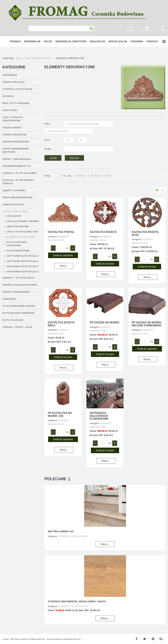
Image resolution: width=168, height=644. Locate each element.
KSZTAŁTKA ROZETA (103, 232)
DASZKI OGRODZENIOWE (16, 142)
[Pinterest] (153, 639)
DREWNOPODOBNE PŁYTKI (17, 166)
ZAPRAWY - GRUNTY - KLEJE (17, 327)
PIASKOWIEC (9, 299)
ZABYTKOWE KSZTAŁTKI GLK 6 (22, 272)
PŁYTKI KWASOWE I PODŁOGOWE (17, 244)
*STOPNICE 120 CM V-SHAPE (17, 89)
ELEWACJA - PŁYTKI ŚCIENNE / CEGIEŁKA (18, 182)
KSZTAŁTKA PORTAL (61, 232)
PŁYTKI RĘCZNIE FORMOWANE (19, 313)
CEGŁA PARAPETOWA (18, 226)
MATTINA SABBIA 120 (61, 531)
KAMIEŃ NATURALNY (13, 204)
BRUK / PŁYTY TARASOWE (16, 103)
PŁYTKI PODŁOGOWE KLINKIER (19, 306)
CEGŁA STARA (10, 110)
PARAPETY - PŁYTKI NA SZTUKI (18, 278)
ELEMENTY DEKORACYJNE (21, 237)
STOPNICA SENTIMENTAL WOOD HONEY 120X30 (77, 601)
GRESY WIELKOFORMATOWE (18, 197)
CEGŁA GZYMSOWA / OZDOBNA (23, 221)
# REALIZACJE (14, 216)
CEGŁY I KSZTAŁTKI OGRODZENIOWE (13, 119)
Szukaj (91, 29)
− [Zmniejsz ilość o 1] (53, 248)
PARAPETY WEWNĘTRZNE (16, 292)
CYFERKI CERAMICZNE (14, 135)
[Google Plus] (161, 639)
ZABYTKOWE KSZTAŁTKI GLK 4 (22, 261)
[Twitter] (145, 639)
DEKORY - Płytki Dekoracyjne (17, 159)
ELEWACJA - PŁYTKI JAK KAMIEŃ (19, 173)
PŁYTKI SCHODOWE (13, 320)
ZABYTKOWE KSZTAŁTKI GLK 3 (22, 256)
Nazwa (64, 176)
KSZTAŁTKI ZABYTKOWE (15, 212)
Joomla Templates (54, 639)
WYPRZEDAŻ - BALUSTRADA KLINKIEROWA (99, 416)
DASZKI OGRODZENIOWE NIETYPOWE (16, 150)
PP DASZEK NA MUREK (105, 322)
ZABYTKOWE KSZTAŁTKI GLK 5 (22, 266)
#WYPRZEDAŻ (10, 75)
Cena (109, 176)
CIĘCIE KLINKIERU (12, 128)
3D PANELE (8, 96)
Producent (96, 176)
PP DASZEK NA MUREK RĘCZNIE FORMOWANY (147, 324)
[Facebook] (136, 639)
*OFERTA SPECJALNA (14, 82)
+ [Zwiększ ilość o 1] (73, 248)
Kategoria (82, 176)
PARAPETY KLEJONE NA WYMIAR (20, 285)
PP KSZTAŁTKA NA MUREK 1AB (60, 414)
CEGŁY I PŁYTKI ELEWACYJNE (22, 232)
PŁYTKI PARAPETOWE (18, 251)
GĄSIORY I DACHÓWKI (14, 190)
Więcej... (64, 266)
